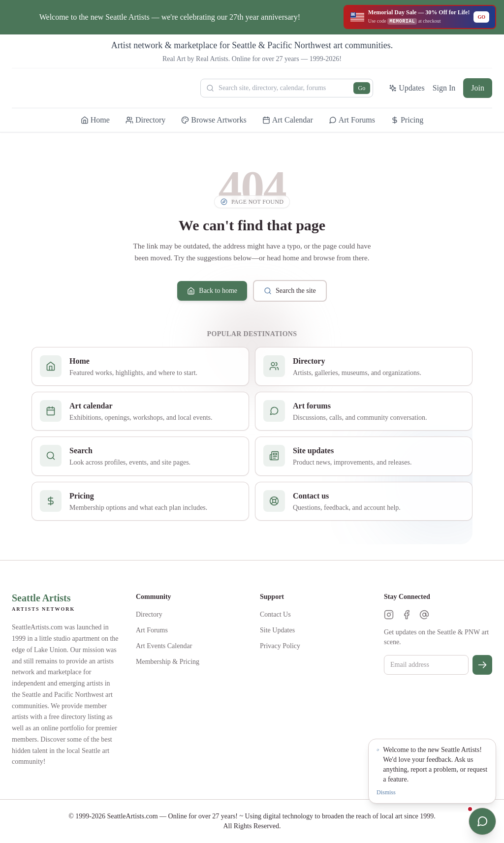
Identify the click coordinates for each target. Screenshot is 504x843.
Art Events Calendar (164, 646)
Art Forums (152, 630)
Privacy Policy (280, 646)
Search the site (290, 291)
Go (362, 88)
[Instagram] (389, 615)
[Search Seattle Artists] (287, 88)
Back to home (212, 291)
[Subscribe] (482, 665)
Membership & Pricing (168, 662)
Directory (149, 614)
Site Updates (277, 630)
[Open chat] (482, 821)
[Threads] (424, 615)
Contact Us (275, 614)
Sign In (444, 88)
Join (478, 88)
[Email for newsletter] (426, 665)
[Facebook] (407, 615)
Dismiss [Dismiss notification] (386, 792)
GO (481, 17)
